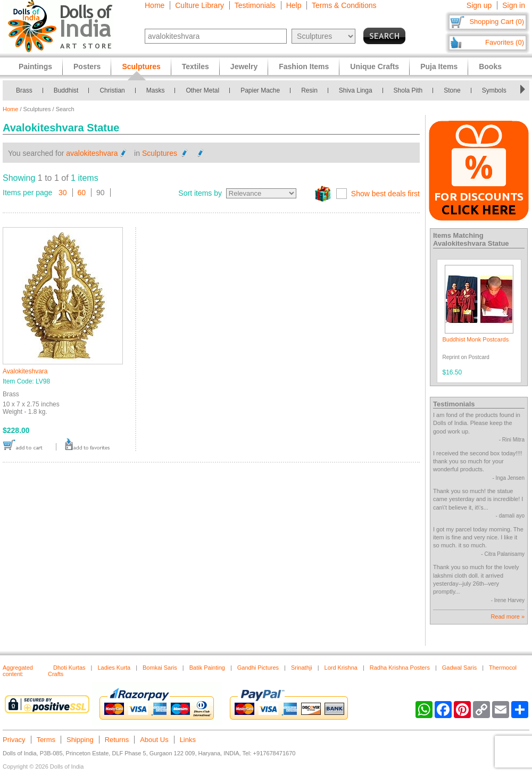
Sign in (514, 5)
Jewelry (244, 66)
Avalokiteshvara (25, 371)
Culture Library (199, 5)
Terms (46, 740)
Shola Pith (408, 90)
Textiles (196, 66)
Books (490, 66)
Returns (117, 740)
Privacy (14, 740)
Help (294, 5)
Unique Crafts (375, 66)
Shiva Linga (356, 90)
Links (188, 740)
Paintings (35, 66)
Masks (156, 90)
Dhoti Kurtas (69, 668)
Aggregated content (18, 671)
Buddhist (66, 90)
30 (63, 193)
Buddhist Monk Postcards (476, 339)
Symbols (494, 90)
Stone (452, 90)
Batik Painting (207, 668)
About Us (154, 740)
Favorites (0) (505, 42)
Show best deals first (385, 194)
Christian (112, 90)
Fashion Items (304, 66)
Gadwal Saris (459, 668)
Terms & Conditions (344, 5)
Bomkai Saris (160, 668)
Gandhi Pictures (258, 668)
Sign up (479, 5)
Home (155, 5)
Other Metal (202, 90)
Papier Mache (260, 90)
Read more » (508, 616)
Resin (309, 90)
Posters (87, 66)
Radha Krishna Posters (400, 668)
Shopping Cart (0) (497, 22)
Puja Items (439, 66)
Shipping (80, 740)
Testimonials (255, 5)
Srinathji (302, 668)
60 (82, 193)
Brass (24, 90)
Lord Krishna (341, 668)
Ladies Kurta (114, 668)
